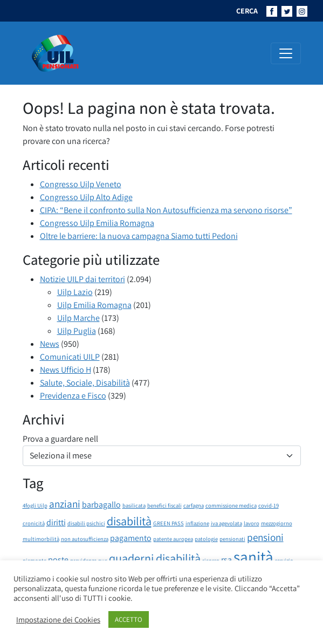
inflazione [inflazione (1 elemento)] (197, 523)
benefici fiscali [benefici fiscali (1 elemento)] (164, 505)
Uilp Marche (78, 318)
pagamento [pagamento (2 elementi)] (131, 538)
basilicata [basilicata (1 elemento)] (134, 505)
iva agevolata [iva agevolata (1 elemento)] (226, 523)
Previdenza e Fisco (73, 396)
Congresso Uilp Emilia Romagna (97, 223)
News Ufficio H (66, 370)
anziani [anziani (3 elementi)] (65, 504)
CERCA (247, 11)
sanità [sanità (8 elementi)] (253, 557)
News (50, 344)
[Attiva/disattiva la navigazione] (286, 53)
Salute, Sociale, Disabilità (85, 383)
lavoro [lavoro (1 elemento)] (252, 523)
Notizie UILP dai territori (83, 279)
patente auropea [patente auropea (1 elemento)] (173, 539)
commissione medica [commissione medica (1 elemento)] (231, 505)
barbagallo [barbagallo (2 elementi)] (101, 505)
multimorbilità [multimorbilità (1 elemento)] (41, 539)
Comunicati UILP (70, 357)
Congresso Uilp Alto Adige (86, 197)
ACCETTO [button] (129, 619)
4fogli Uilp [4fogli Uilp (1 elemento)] (35, 505)
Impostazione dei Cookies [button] (58, 620)
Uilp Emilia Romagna (94, 305)
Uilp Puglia (77, 331)
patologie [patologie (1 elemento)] (206, 539)
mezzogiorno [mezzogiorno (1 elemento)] (277, 523)
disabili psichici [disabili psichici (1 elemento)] (86, 523)
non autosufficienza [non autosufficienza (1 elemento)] (85, 539)
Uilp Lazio (75, 292)
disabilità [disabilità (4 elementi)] (129, 521)
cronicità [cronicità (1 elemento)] (34, 523)
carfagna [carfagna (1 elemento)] (194, 505)
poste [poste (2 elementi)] (58, 560)
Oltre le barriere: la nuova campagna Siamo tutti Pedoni (139, 236)
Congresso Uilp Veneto (81, 184)
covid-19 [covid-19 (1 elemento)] (269, 505)
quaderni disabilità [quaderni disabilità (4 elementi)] (155, 558)
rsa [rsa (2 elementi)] (226, 560)
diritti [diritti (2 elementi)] (56, 522)
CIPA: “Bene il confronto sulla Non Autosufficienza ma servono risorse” (166, 210)
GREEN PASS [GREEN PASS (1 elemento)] (169, 523)
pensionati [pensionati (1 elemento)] (232, 539)
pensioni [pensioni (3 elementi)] (265, 537)
